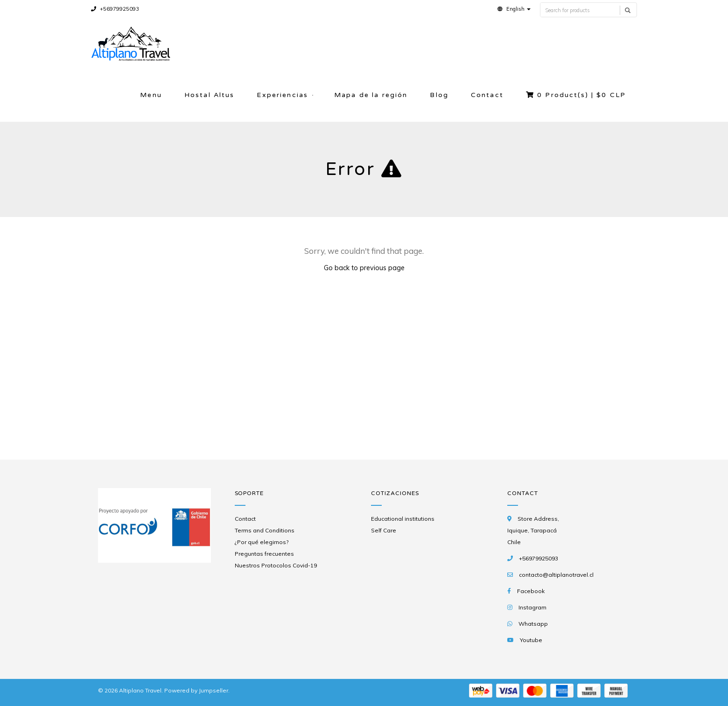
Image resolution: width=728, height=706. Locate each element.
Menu (151, 95)
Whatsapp (533, 624)
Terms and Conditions (265, 530)
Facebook (531, 591)
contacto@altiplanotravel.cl (556, 575)
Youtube (531, 640)
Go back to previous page (364, 268)
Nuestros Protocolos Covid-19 (276, 565)
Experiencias (282, 95)
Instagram (532, 607)
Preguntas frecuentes (264, 554)
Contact (487, 95)
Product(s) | (576, 95)
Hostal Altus (210, 95)
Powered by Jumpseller (196, 690)
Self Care (384, 530)
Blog (439, 95)
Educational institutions (403, 519)
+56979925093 (115, 9)
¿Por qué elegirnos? (262, 542)
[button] (514, 9)
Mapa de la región (371, 95)
